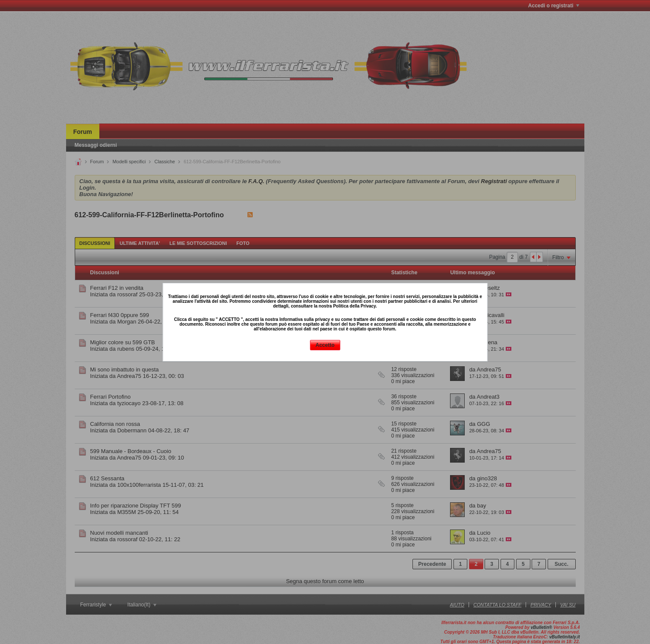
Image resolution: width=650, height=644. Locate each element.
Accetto (325, 345)
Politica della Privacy (354, 306)
